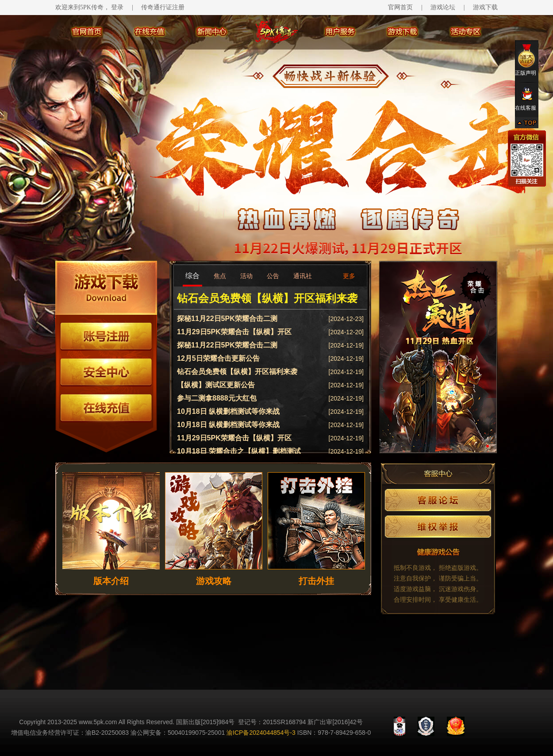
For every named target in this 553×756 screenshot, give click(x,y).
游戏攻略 (214, 581)
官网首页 (400, 7)
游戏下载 (485, 7)
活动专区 (466, 32)
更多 (349, 276)
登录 (117, 7)
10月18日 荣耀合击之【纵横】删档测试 (239, 451)
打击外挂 (316, 581)
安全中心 (106, 372)
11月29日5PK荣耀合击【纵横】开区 (234, 332)
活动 (246, 276)
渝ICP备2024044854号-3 (261, 733)
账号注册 (106, 337)
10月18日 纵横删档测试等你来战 (228, 411)
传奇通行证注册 (163, 7)
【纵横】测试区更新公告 (216, 385)
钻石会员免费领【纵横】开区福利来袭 (267, 298)
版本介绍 (111, 581)
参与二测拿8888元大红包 (217, 398)
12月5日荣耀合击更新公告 (218, 358)
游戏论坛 (443, 7)
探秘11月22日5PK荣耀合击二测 (227, 319)
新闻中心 (212, 32)
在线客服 (527, 99)
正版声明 (527, 60)
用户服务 (341, 32)
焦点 (220, 276)
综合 (192, 276)
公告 (273, 276)
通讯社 (303, 276)
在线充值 (150, 32)
